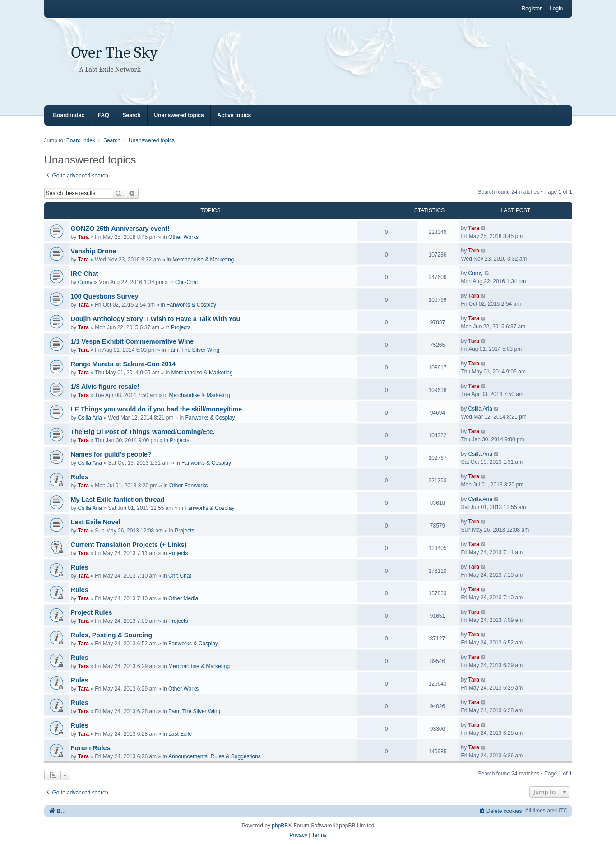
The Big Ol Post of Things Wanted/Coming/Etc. (143, 432)
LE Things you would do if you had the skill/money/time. (157, 409)
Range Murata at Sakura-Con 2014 (123, 364)
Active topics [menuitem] (234, 115)
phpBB (280, 826)
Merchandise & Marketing (203, 260)
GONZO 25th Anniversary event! (120, 229)
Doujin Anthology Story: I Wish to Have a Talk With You (156, 319)
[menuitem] (500, 811)
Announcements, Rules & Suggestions (215, 756)
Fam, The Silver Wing (193, 350)
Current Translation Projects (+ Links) (129, 545)
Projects (181, 327)
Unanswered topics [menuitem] (179, 115)
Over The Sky (115, 53)
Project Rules (92, 612)
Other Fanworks (188, 486)
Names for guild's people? (111, 454)
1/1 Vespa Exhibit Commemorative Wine (132, 341)
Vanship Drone (94, 251)
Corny (85, 282)
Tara (83, 237)
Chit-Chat (187, 282)
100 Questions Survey (105, 296)
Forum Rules (91, 748)
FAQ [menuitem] (104, 115)
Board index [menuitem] (69, 115)
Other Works (183, 237)
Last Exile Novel (96, 522)
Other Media (183, 598)
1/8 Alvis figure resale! (105, 387)
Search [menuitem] (132, 115)
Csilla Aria (90, 418)
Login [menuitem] (556, 9)
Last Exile (180, 734)
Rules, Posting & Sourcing (112, 635)
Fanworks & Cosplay (191, 305)
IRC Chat (85, 274)
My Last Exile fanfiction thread (118, 500)
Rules (80, 477)
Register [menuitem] (531, 9)
